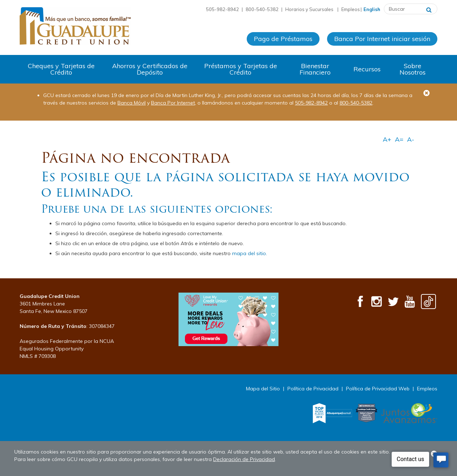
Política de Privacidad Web (378, 389)
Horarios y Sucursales (310, 9)
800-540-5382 (356, 103)
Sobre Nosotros (413, 69)
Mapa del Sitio (263, 389)
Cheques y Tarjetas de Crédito (61, 69)
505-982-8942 (311, 103)
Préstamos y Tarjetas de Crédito (241, 69)
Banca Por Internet (173, 103)
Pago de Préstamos (283, 39)
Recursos (367, 69)
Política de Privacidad (313, 389)
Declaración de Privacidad (244, 459)
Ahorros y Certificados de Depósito (150, 69)
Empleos (351, 9)
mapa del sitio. (250, 253)
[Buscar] (429, 9)
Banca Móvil (132, 103)
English (372, 9)
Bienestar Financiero (315, 69)
